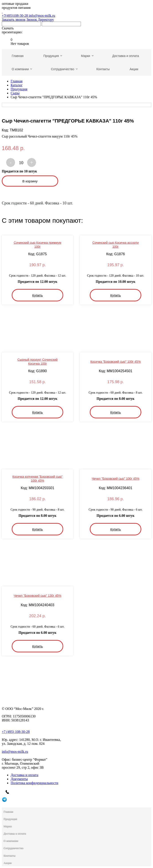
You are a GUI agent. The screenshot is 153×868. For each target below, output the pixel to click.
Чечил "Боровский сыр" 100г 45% (116, 479)
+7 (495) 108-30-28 (16, 732)
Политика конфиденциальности (34, 783)
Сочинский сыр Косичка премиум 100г (37, 245)
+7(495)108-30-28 (76, 14)
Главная (17, 81)
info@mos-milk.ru (42, 16)
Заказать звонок (14, 20)
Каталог (17, 85)
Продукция (19, 89)
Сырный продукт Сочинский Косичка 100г (37, 362)
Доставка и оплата (24, 775)
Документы (19, 779)
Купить (37, 295)
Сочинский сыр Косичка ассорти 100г (116, 245)
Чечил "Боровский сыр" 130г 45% (37, 596)
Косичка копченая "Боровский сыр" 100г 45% (37, 479)
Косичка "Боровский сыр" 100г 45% (116, 362)
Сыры (15, 93)
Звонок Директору (40, 20)
